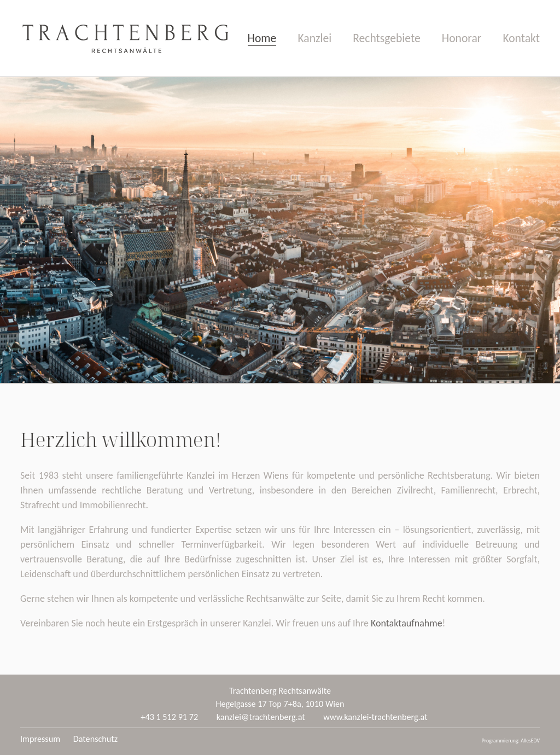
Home (262, 38)
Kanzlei (314, 38)
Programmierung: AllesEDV (511, 741)
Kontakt (521, 38)
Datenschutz (95, 739)
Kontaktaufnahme (407, 623)
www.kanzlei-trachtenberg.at (375, 717)
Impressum (40, 739)
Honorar (462, 38)
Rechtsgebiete (386, 38)
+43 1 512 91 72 (169, 717)
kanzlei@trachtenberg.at (261, 717)
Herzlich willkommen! (121, 440)
